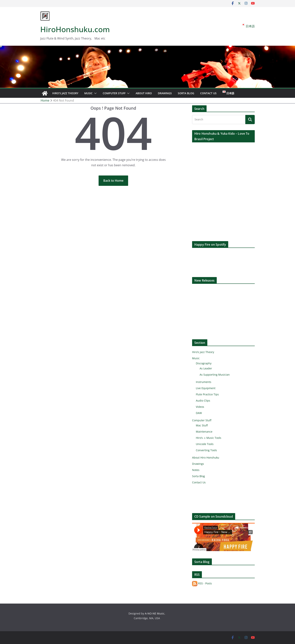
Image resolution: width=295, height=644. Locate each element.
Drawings (165, 93)
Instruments (204, 382)
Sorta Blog (186, 93)
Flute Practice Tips (207, 394)
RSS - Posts (202, 583)
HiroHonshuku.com (75, 29)
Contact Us (208, 93)
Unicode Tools (205, 444)
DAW (199, 413)
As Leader (206, 368)
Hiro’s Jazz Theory (65, 93)
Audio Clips (203, 401)
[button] (95, 93)
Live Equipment (206, 388)
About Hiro (144, 93)
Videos (200, 407)
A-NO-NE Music (155, 613)
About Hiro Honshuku (206, 458)
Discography (204, 363)
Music (88, 93)
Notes (196, 470)
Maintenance (204, 432)
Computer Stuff (114, 93)
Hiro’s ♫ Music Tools (209, 438)
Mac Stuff (202, 425)
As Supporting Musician (215, 375)
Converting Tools (206, 450)
